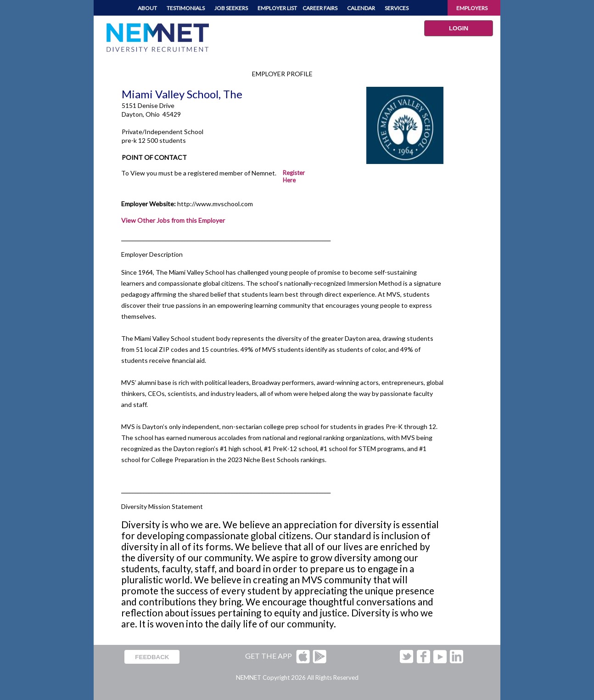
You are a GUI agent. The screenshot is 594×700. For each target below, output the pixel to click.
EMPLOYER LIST (277, 8)
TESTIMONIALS (186, 8)
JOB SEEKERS (231, 8)
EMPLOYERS (472, 8)
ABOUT (147, 8)
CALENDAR (361, 8)
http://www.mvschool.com (215, 204)
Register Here (294, 176)
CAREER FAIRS (320, 8)
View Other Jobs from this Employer (173, 220)
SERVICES (397, 8)
